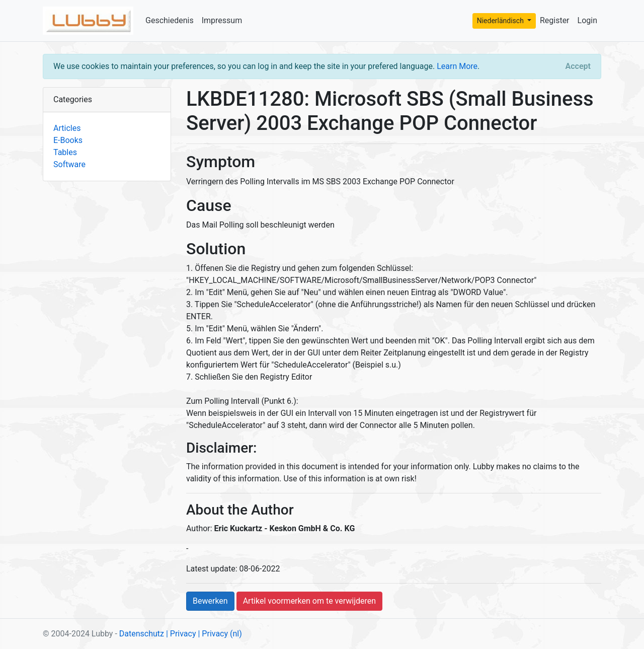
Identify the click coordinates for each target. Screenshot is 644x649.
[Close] (578, 66)
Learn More (457, 66)
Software (69, 164)
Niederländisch (501, 21)
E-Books (68, 140)
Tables (65, 152)
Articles (67, 128)
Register (555, 20)
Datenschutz (142, 634)
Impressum (222, 20)
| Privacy (181, 634)
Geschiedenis (170, 20)
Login (587, 20)
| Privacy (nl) (220, 634)
